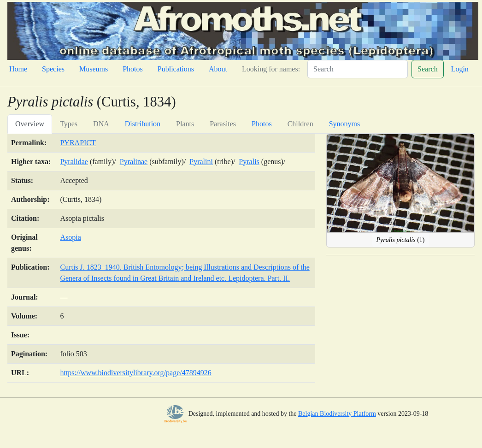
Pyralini (201, 162)
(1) (401, 240)
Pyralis (249, 162)
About (218, 69)
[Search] (358, 69)
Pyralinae (134, 162)
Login (460, 69)
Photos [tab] (262, 124)
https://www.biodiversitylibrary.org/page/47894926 (135, 373)
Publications (176, 69)
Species (53, 69)
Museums (94, 69)
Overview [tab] (30, 124)
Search (428, 69)
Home (18, 69)
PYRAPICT (78, 143)
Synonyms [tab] (345, 124)
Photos (133, 69)
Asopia (70, 237)
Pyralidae (74, 162)
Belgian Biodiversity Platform (337, 414)
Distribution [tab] (143, 124)
